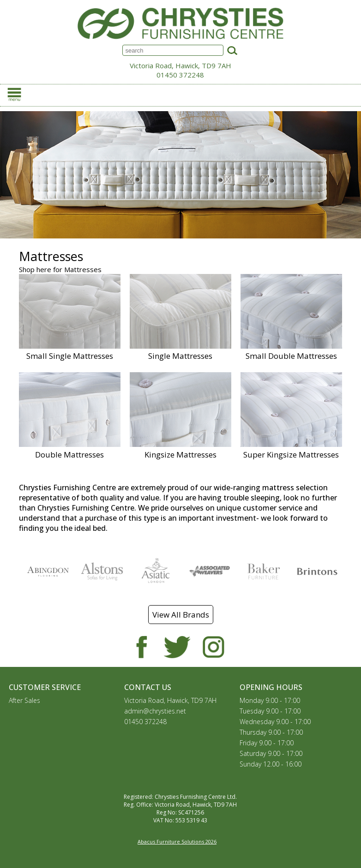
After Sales (24, 700)
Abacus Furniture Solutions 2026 (177, 841)
